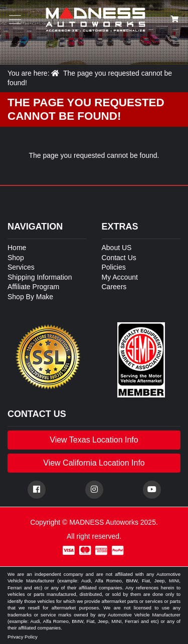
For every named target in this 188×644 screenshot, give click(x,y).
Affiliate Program (33, 287)
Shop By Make (30, 297)
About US (117, 248)
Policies (114, 267)
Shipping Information (40, 277)
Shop (16, 258)
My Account (120, 277)
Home (17, 248)
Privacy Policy (23, 637)
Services (21, 267)
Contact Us (119, 258)
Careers (114, 287)
